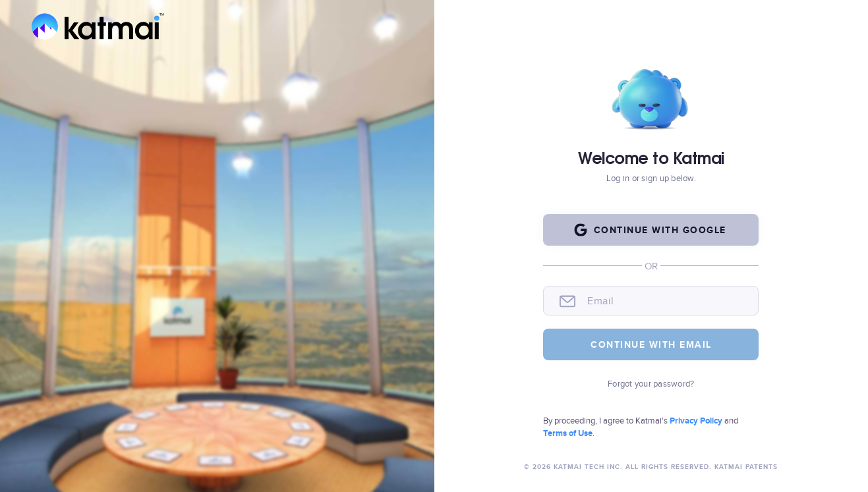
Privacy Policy (697, 421)
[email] (666, 301)
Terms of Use (568, 433)
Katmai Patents (745, 467)
